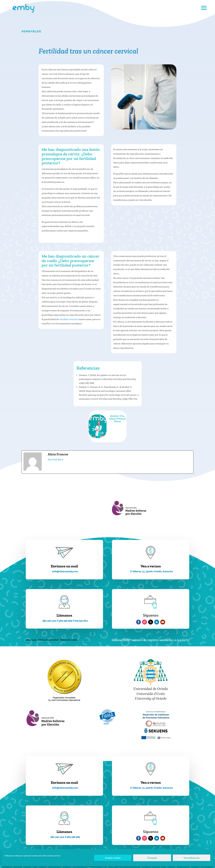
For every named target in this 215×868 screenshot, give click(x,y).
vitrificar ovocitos (68, 319)
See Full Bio (55, 459)
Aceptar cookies (113, 858)
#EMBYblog (31, 31)
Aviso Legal (31, 640)
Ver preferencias (192, 858)
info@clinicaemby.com (65, 571)
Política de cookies (69, 640)
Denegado (152, 858)
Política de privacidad (48, 640)
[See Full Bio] (63, 460)
